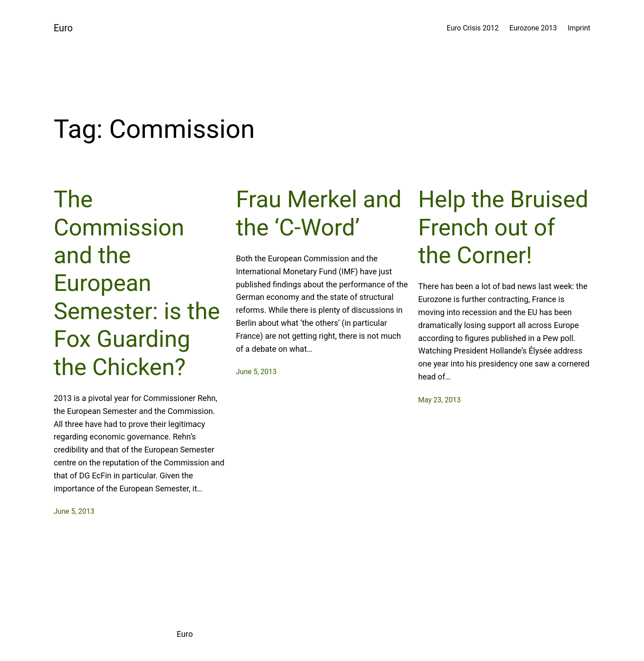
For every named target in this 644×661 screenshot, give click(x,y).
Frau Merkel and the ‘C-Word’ (319, 213)
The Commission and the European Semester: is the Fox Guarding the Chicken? (137, 283)
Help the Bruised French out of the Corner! (503, 227)
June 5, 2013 (74, 511)
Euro (63, 28)
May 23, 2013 (439, 400)
